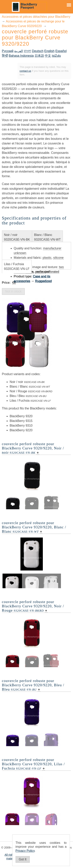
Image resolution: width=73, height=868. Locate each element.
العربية (18, 51)
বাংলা (27, 51)
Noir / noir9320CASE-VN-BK (17, 237)
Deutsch (38, 51)
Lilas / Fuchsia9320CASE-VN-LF (17, 266)
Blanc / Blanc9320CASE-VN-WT (47, 237)
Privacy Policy (25, 851)
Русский (8, 51)
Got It (23, 859)
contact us (25, 71)
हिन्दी (5, 56)
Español (61, 51)
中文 (48, 56)
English (49, 51)
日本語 (39, 56)
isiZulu (56, 56)
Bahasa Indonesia (21, 56)
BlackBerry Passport (29, 6)
